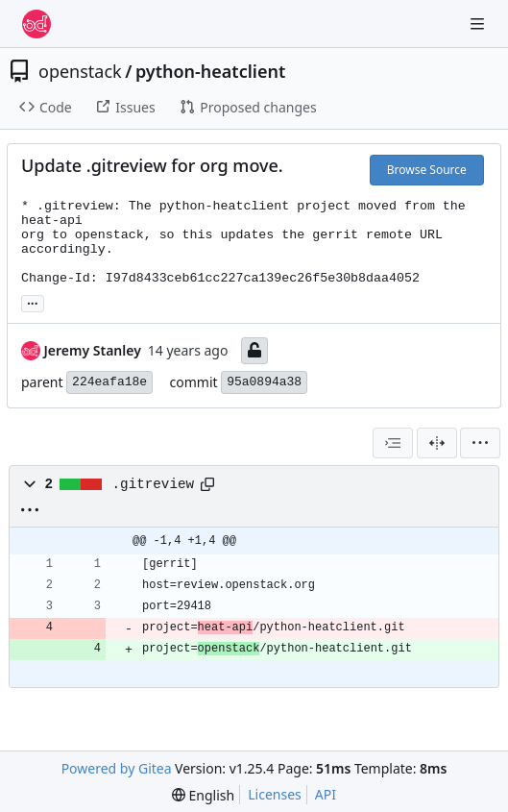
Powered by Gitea (117, 768)
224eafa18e (109, 382)
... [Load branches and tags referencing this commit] (33, 302)
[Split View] (437, 443)
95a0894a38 (264, 382)
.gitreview (154, 484)
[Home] (36, 24)
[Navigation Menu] (479, 24)
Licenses (275, 794)
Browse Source (427, 170)
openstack (80, 71)
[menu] (480, 443)
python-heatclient (210, 71)
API (326, 794)
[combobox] (393, 443)
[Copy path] (207, 484)
